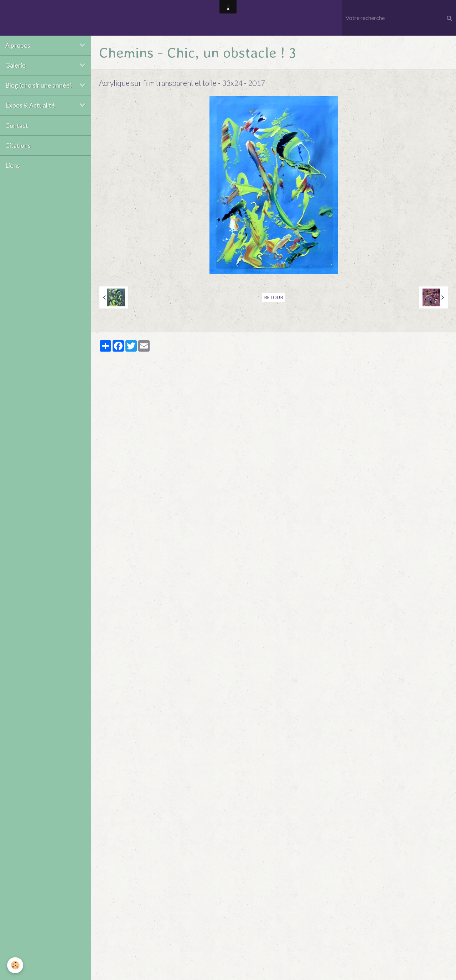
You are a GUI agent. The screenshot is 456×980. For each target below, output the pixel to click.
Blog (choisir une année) (39, 85)
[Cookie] (15, 965)
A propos (18, 45)
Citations (18, 146)
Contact (17, 126)
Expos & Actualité (30, 105)
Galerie (15, 65)
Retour (274, 297)
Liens (13, 165)
